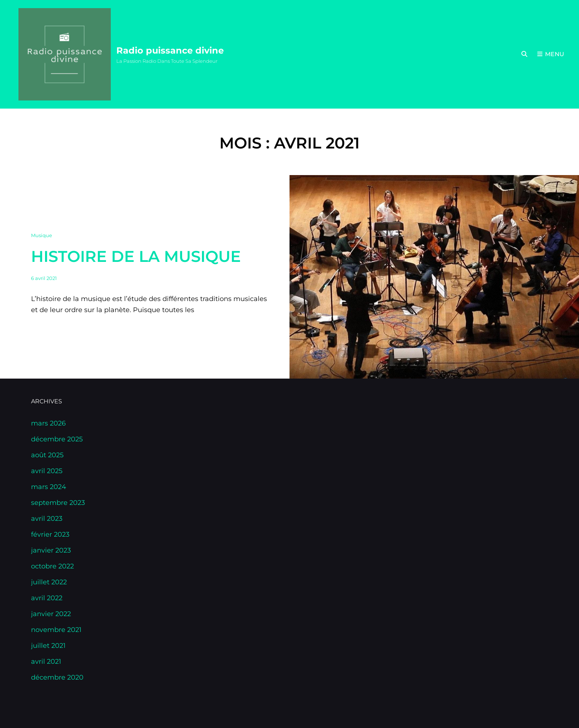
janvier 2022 (51, 614)
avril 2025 (47, 471)
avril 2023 (47, 519)
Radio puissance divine (170, 50)
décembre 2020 (57, 677)
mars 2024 (49, 487)
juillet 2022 (49, 582)
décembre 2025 (57, 439)
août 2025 (47, 455)
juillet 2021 (48, 646)
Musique (42, 235)
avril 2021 (46, 662)
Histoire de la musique (136, 256)
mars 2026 (48, 423)
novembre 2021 (56, 630)
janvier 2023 (51, 550)
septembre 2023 (58, 503)
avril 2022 (47, 598)
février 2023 (50, 534)
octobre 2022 (52, 566)
